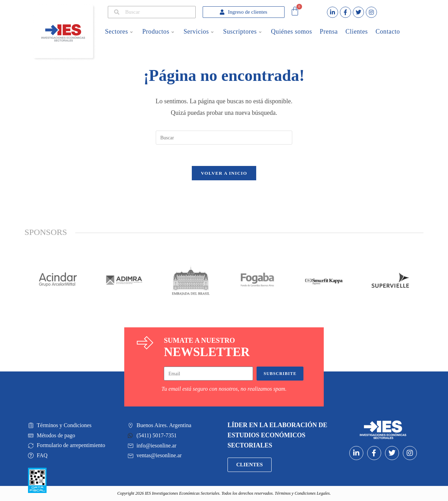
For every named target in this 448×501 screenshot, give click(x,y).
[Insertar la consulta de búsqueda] (224, 138)
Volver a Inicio (224, 173)
